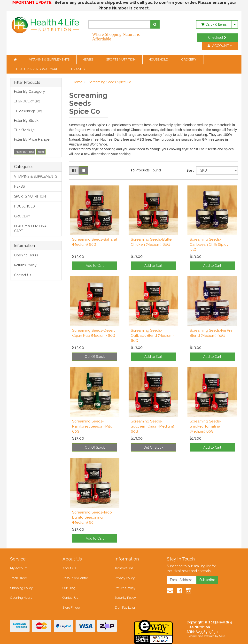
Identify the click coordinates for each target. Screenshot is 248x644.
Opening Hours (26, 255)
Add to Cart (95, 266)
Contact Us (23, 275)
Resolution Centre (75, 578)
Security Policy (125, 598)
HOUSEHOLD (159, 59)
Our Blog (69, 588)
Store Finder (71, 608)
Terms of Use (124, 568)
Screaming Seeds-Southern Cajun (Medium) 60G (152, 426)
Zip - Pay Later (125, 608)
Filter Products (27, 83)
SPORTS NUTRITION (121, 59)
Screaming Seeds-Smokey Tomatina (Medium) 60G (205, 426)
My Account (19, 568)
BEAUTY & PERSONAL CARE (38, 69)
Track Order (19, 578)
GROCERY (189, 59)
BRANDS (78, 69)
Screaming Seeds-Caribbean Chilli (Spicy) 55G (210, 245)
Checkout (217, 38)
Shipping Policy (21, 588)
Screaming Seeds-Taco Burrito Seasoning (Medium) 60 (92, 517)
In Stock (26, 130)
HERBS (88, 59)
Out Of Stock (95, 357)
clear (41, 152)
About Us (69, 568)
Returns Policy (25, 265)
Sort (190, 170)
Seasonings (30, 111)
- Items (214, 24)
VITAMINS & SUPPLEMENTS (50, 59)
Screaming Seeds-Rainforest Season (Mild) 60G (93, 426)
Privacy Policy (125, 578)
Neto (222, 636)
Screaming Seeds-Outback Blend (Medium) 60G (152, 336)
